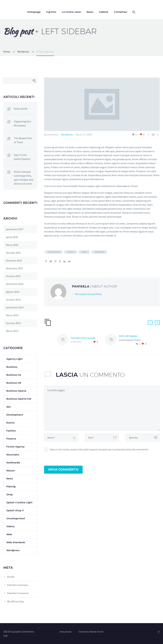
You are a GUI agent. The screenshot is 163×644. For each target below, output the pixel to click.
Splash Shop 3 (15, 510)
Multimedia (13, 463)
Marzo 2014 (12, 315)
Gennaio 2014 (13, 323)
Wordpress (67, 134)
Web (9, 534)
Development (54, 252)
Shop (10, 495)
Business (12, 367)
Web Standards (16, 542)
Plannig (11, 487)
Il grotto (51, 12)
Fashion (11, 431)
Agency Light (14, 359)
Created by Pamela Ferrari (91, 632)
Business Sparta (16, 391)
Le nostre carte (71, 12)
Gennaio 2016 (13, 253)
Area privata (66, 632)
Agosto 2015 (13, 292)
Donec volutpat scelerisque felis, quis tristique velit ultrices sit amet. (24, 178)
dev (9, 407)
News (90, 12)
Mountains (13, 455)
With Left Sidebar (128, 336)
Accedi (11, 577)
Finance (71, 252)
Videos (11, 526)
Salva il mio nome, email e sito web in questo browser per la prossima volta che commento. (99, 449)
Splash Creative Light (19, 503)
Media (85, 252)
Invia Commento (63, 470)
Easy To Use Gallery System (22, 157)
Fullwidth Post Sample (83, 338)
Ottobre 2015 (13, 276)
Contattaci (120, 12)
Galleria (104, 12)
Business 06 (14, 383)
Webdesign (99, 252)
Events (11, 423)
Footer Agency (15, 447)
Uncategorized (16, 518)
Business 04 (14, 375)
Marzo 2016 (12, 245)
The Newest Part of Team (23, 140)
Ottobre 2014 (13, 300)
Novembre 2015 (14, 268)
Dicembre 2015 (14, 261)
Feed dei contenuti (18, 585)
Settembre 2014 (15, 307)
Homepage (34, 12)
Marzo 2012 (12, 331)
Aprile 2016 (12, 237)
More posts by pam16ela (89, 294)
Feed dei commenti (18, 593)
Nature (11, 471)
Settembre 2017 (15, 229)
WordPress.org (15, 601)
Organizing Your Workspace (23, 123)
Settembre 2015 (15, 284)
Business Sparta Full (19, 399)
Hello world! (21, 109)
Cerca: (34, 81)
